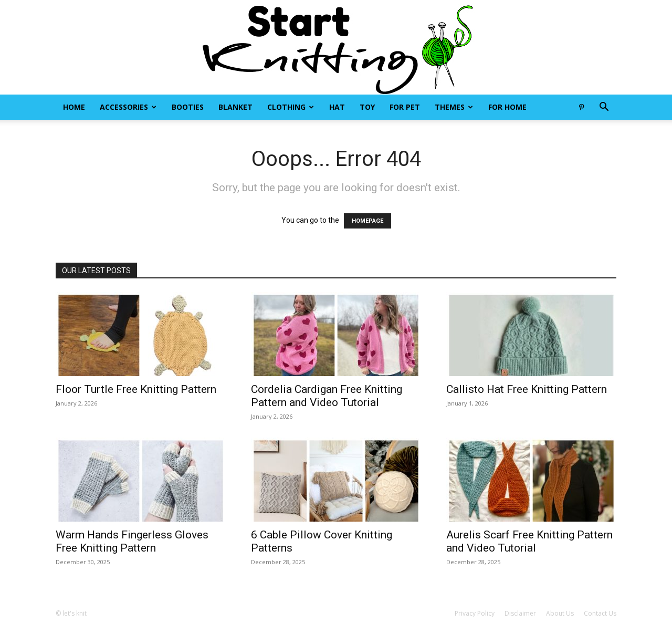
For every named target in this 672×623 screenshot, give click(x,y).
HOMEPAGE (367, 221)
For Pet (405, 107)
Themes (454, 107)
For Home (507, 107)
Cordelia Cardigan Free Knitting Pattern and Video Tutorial (327, 396)
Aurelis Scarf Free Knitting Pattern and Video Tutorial (529, 541)
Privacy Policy (475, 613)
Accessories (128, 107)
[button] (604, 108)
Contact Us (600, 613)
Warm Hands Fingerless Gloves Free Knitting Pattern (132, 541)
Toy (367, 107)
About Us (560, 613)
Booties (188, 107)
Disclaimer (520, 613)
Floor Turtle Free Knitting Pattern (136, 389)
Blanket (235, 107)
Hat (337, 107)
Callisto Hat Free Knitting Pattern (527, 389)
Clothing (291, 107)
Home (74, 107)
